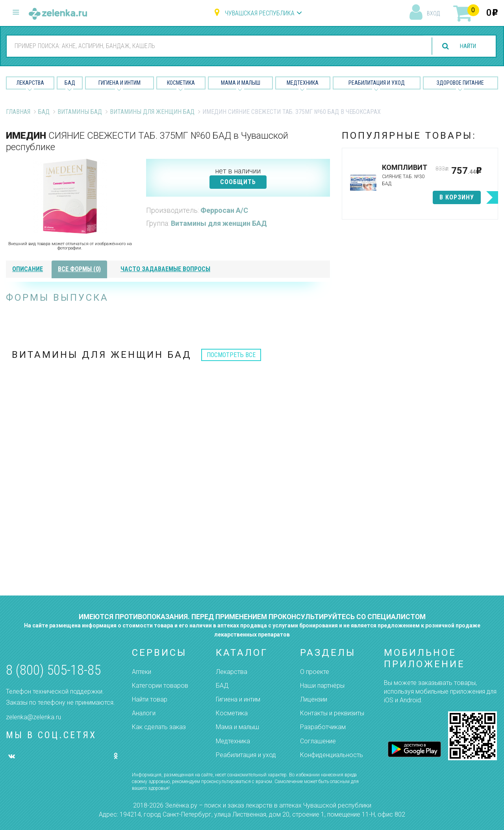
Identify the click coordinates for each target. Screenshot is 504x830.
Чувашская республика (260, 13)
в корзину (457, 197)
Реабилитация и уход (377, 83)
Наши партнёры (322, 686)
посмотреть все (231, 355)
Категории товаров (160, 686)
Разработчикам (323, 727)
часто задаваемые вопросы (165, 269)
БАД (70, 83)
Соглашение (318, 741)
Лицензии (314, 699)
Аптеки (142, 672)
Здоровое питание (460, 83)
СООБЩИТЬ (238, 182)
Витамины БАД (80, 112)
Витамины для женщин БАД (152, 112)
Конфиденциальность (332, 755)
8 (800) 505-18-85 (53, 670)
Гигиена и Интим (120, 83)
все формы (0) (79, 269)
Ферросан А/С (224, 210)
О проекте (315, 672)
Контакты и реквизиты (332, 713)
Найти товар (150, 699)
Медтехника (303, 83)
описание (28, 269)
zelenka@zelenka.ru (33, 717)
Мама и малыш (241, 83)
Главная (18, 112)
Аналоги (144, 713)
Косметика (181, 83)
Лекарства (30, 83)
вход (433, 13)
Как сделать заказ (159, 727)
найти (465, 46)
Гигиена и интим (238, 699)
